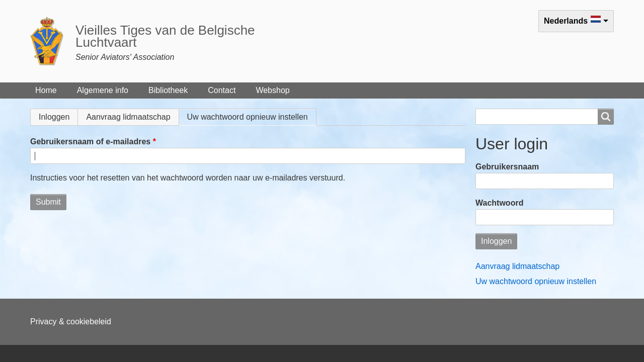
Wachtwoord (499, 203)
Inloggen (54, 117)
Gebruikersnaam (507, 167)
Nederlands (566, 21)
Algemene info (103, 90)
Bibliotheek (168, 90)
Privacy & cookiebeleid (71, 322)
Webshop (272, 90)
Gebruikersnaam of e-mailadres (90, 142)
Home (46, 90)
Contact (222, 90)
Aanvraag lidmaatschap (128, 117)
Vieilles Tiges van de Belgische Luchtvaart (165, 36)
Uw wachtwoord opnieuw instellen (252, 117)
